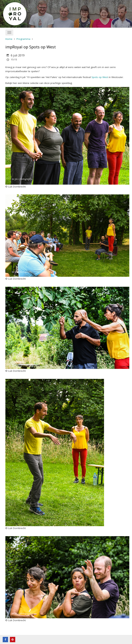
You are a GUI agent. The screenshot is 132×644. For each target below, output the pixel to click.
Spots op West (100, 77)
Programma (23, 39)
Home (9, 39)
